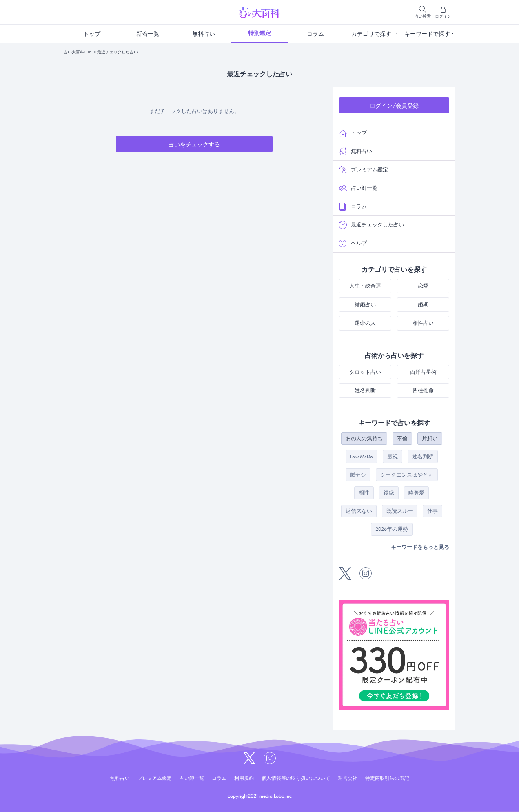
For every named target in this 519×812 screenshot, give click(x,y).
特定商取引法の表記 (387, 778)
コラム (315, 34)
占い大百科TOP (77, 52)
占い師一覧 (358, 188)
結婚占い (365, 305)
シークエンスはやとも (407, 475)
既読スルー (400, 511)
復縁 (389, 493)
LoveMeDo (362, 456)
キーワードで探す (427, 34)
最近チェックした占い (371, 225)
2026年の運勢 (392, 529)
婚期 (423, 305)
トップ (92, 34)
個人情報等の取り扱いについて (296, 778)
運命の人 (365, 323)
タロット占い (365, 372)
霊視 (393, 456)
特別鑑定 (259, 33)
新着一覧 (148, 34)
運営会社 (348, 778)
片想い (430, 438)
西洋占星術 (423, 372)
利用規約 (244, 778)
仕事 (432, 511)
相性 (364, 493)
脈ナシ (358, 475)
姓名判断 (365, 390)
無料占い (204, 34)
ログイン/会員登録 (394, 106)
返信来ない (359, 511)
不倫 (402, 438)
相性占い (423, 323)
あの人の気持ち (364, 438)
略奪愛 (416, 493)
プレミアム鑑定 (363, 170)
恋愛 (423, 286)
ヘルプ (353, 243)
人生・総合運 (365, 286)
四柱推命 (423, 390)
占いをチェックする (194, 144)
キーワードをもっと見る (420, 547)
